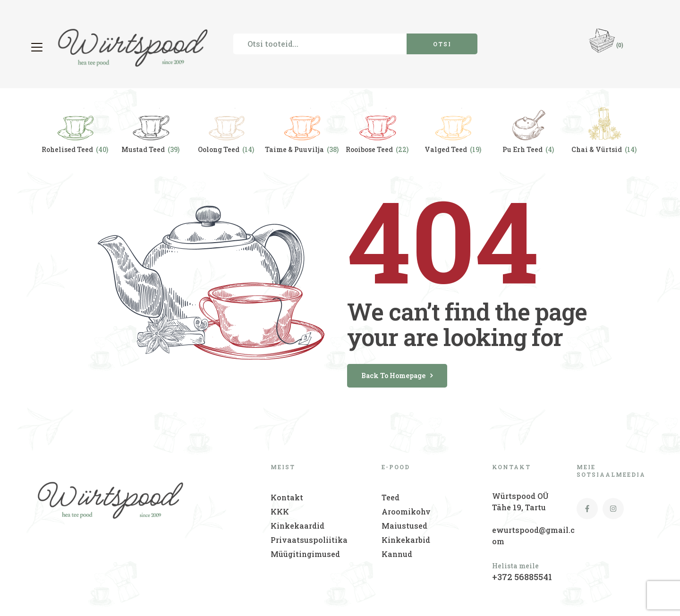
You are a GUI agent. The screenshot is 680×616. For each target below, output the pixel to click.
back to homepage (397, 376)
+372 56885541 (522, 577)
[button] (38, 47)
